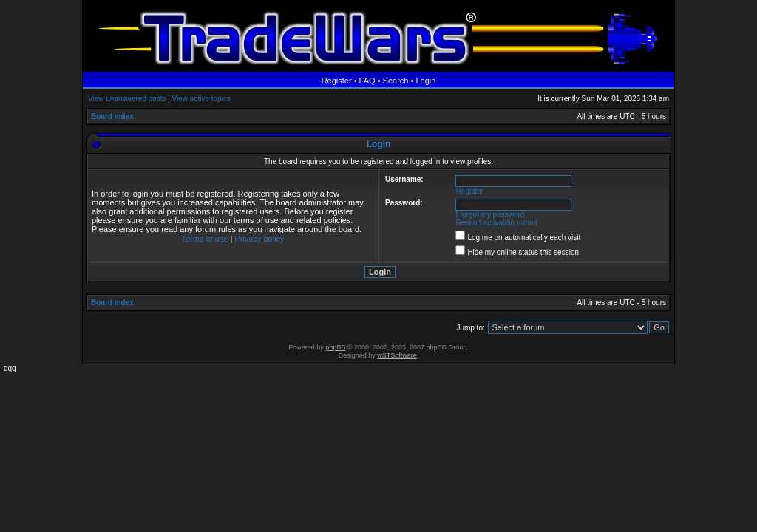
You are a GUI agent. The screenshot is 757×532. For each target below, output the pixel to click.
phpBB (335, 347)
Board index (112, 116)
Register (337, 81)
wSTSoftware (397, 355)
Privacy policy (259, 239)
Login (425, 81)
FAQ (367, 81)
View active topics (201, 99)
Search (396, 81)
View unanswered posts (127, 99)
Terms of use (204, 239)
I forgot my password (490, 215)
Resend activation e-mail (497, 223)
